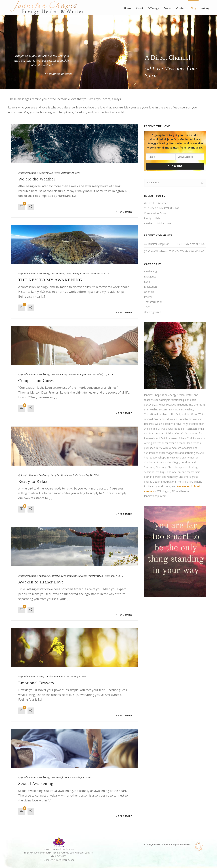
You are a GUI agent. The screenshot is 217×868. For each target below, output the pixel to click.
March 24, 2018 (101, 274)
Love (53, 274)
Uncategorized (46, 173)
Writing (205, 8)
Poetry (148, 297)
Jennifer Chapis (28, 173)
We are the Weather (37, 179)
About (140, 8)
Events (168, 8)
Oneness (60, 274)
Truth (68, 274)
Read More (124, 212)
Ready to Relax (33, 481)
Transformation (85, 374)
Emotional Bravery (36, 683)
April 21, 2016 (86, 777)
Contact (181, 8)
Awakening (44, 274)
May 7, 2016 (117, 576)
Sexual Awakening (36, 783)
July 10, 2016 (92, 475)
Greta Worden (156, 251)
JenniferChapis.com (155, 496)
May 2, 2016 (80, 677)
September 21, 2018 (70, 173)
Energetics (55, 475)
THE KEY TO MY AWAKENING (50, 280)
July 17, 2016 (106, 374)
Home (128, 8)
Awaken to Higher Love (41, 582)
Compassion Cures (36, 380)
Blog (193, 8)
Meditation (61, 374)
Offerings (153, 8)
